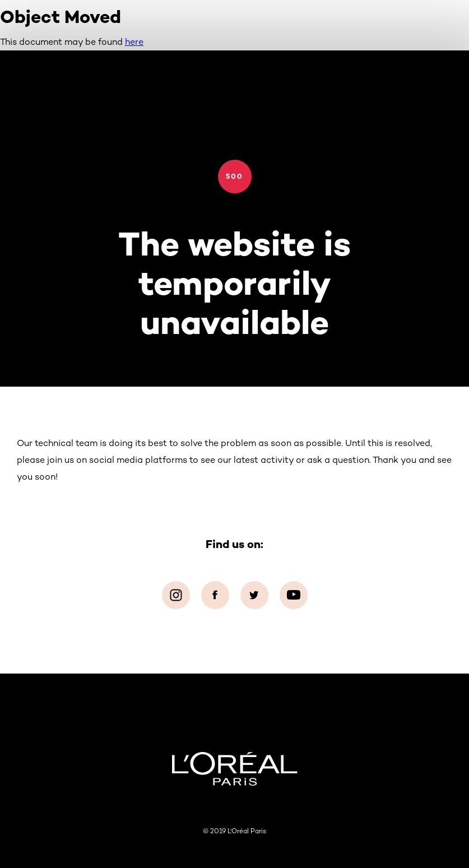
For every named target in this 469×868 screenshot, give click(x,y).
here (134, 42)
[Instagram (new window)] (176, 595)
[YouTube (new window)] (294, 595)
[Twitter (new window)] (254, 595)
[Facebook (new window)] (215, 595)
